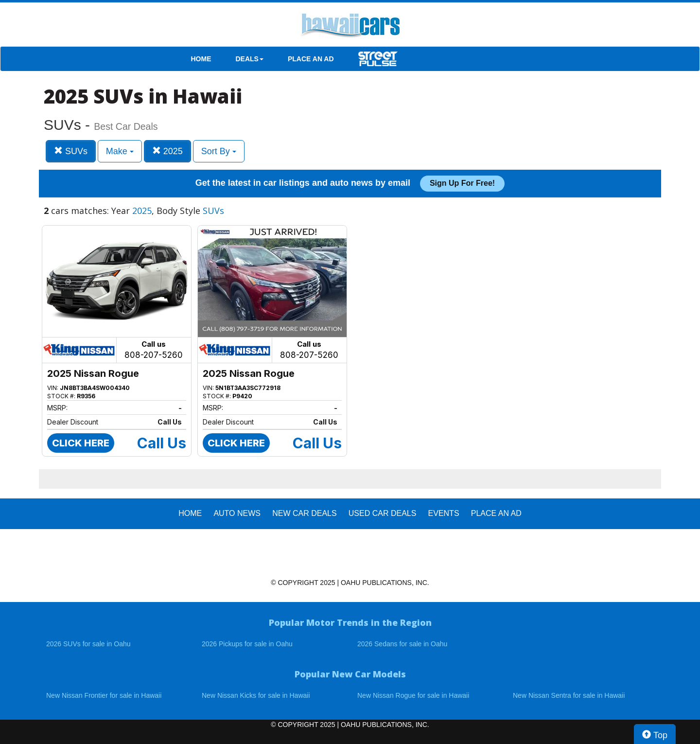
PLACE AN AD (311, 59)
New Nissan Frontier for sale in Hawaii (104, 695)
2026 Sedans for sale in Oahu (402, 644)
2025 (167, 151)
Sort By (219, 151)
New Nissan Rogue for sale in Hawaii (413, 695)
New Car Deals (304, 513)
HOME (201, 59)
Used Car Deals (383, 513)
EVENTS (444, 513)
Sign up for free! (462, 183)
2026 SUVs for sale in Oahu (88, 644)
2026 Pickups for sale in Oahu (247, 644)
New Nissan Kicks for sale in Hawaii (256, 695)
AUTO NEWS (237, 513)
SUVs (71, 151)
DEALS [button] (250, 59)
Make (120, 151)
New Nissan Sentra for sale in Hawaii (569, 695)
